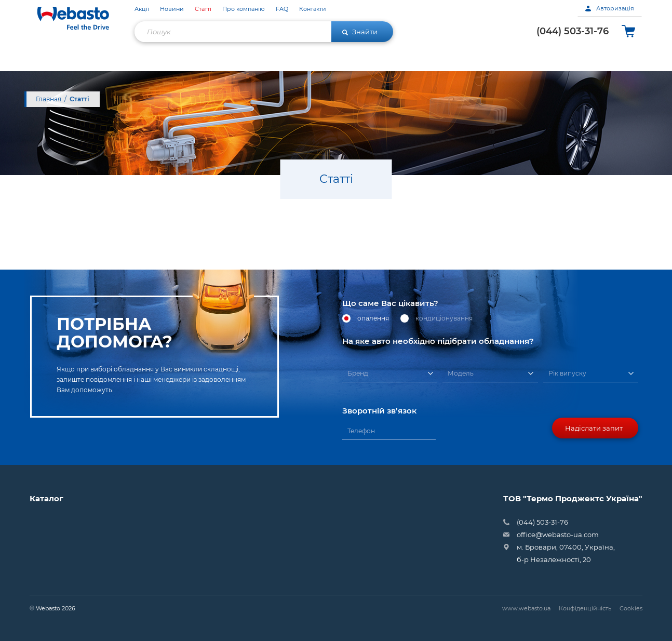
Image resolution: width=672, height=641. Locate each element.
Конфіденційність (585, 608)
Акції (142, 9)
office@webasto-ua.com (558, 535)
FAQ (282, 9)
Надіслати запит (594, 428)
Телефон (361, 431)
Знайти (360, 32)
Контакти (313, 9)
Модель (461, 373)
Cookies (631, 608)
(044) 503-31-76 (573, 31)
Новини (172, 9)
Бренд (358, 373)
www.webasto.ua (526, 608)
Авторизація (610, 8)
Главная (49, 99)
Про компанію (244, 9)
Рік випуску (567, 373)
